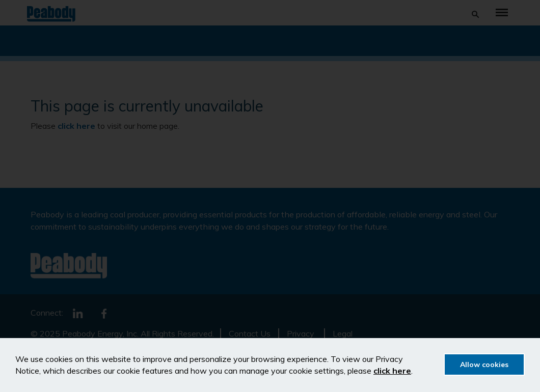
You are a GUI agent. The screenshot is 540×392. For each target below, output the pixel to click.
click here (392, 371)
